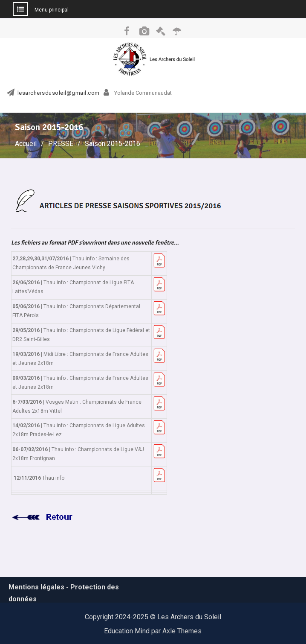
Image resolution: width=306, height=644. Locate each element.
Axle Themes (182, 631)
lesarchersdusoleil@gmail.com (59, 93)
